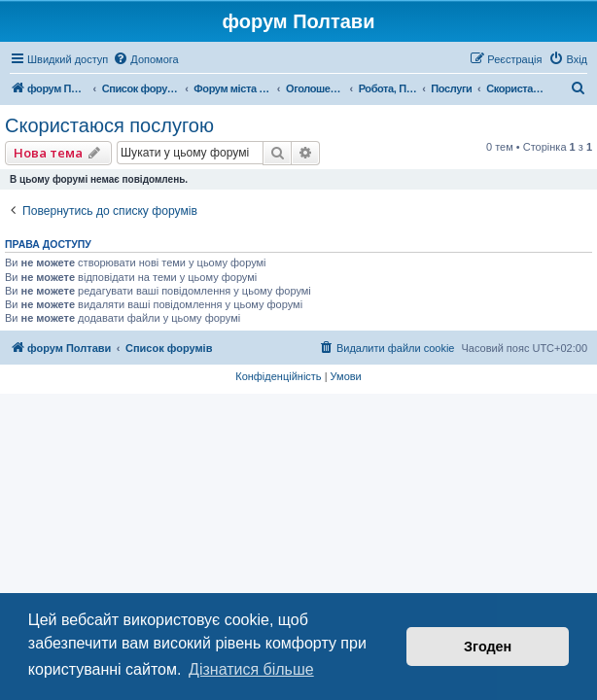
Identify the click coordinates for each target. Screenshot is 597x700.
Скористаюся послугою (109, 125)
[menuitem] (145, 59)
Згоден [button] (488, 647)
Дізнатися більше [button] (251, 669)
